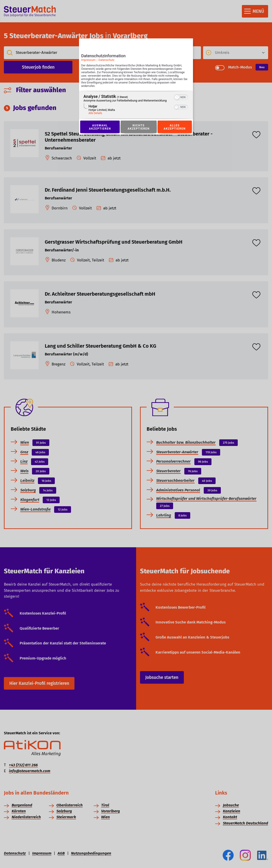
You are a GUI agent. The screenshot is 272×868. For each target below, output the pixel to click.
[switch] (181, 97)
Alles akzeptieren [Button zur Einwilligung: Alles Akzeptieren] (175, 127)
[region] (136, 105)
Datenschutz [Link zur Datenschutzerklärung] (106, 60)
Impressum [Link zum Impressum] (88, 60)
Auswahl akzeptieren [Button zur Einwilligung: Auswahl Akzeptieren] (100, 127)
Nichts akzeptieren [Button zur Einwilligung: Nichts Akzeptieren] (139, 127)
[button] (177, 97)
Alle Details (95, 113)
